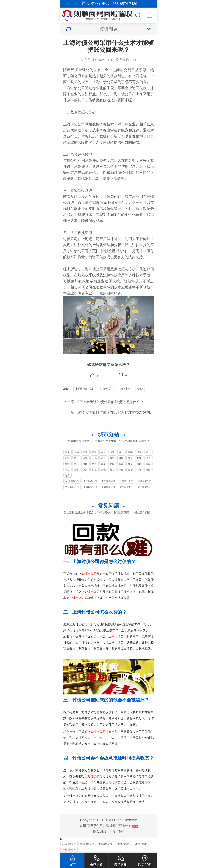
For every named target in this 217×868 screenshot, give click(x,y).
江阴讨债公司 (121, 458)
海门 (76, 464)
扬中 (76, 470)
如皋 (103, 464)
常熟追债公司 (112, 458)
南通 (76, 458)
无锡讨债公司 (87, 844)
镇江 (67, 458)
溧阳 (85, 464)
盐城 (130, 452)
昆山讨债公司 (112, 464)
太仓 (103, 470)
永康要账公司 (126, 481)
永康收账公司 (90, 487)
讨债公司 (107, 82)
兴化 (94, 458)
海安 (67, 475)
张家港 (130, 458)
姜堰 (112, 470)
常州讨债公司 (85, 452)
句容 (139, 470)
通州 (139, 458)
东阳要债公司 (145, 487)
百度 (112, 832)
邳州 (67, 464)
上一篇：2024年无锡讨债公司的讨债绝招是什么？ (103, 402)
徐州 (103, 452)
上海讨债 (124, 389)
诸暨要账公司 (72, 487)
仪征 (94, 470)
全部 (140, 389)
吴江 (148, 464)
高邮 (121, 470)
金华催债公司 (90, 481)
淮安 (139, 452)
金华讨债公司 (108, 481)
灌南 (148, 470)
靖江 (67, 470)
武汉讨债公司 (69, 844)
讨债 (121, 94)
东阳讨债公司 (72, 481)
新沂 (85, 470)
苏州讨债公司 (112, 452)
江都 (130, 464)
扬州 (94, 452)
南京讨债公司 (67, 452)
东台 (103, 458)
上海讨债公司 (84, 389)
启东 (121, 464)
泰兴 (94, 464)
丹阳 (139, 464)
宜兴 (148, 458)
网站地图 (100, 832)
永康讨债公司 (108, 487)
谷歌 (120, 832)
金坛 (130, 470)
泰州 (85, 458)
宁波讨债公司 (105, 844)
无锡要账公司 (76, 452)
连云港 (121, 452)
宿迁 (148, 452)
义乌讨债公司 (145, 481)
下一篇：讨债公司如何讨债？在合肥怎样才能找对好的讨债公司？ (116, 412)
